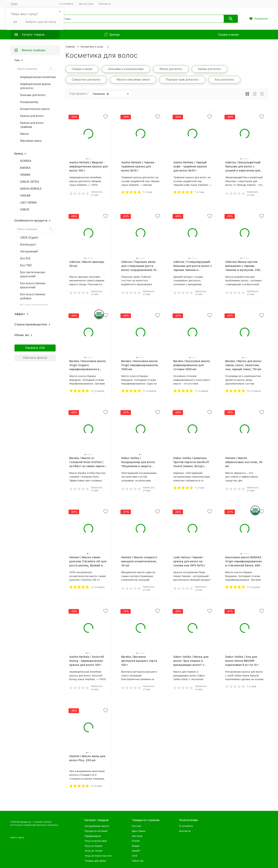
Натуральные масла (97, 826)
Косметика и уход (92, 47)
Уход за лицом (93, 846)
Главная (70, 47)
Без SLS (25, 258)
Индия (136, 846)
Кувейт (136, 851)
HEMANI (25, 175)
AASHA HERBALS (31, 189)
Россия (136, 826)
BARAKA (25, 168)
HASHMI (25, 196)
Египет (136, 841)
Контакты (105, 4)
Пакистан (138, 861)
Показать (32, 348)
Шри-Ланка (139, 831)
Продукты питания (96, 831)
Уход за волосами (96, 841)
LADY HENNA (28, 203)
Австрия (137, 836)
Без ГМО (26, 265)
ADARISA (26, 161)
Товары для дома (95, 861)
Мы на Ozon (86, 4)
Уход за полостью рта (98, 856)
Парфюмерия (93, 836)
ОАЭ (135, 856)
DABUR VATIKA (30, 182)
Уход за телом (93, 851)
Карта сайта (17, 838)
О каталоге (67, 4)
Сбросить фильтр (35, 358)
